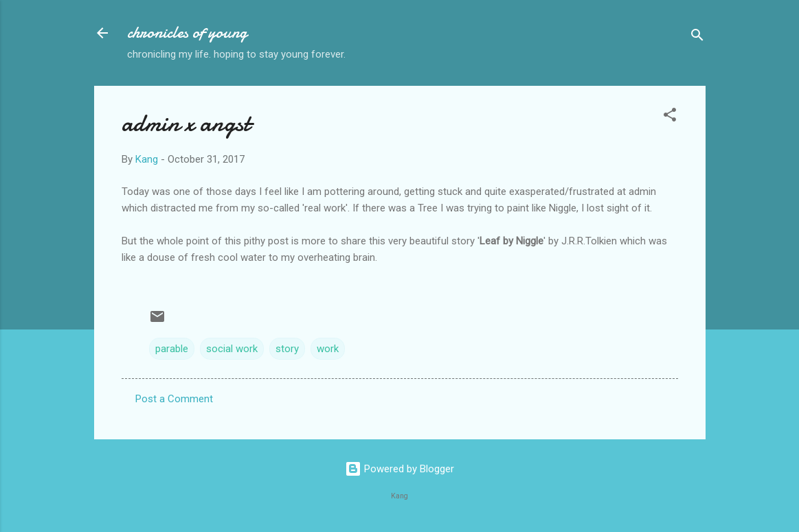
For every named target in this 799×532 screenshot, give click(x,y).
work (328, 349)
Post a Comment (174, 399)
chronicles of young (187, 33)
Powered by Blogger (399, 469)
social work (232, 349)
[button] (670, 117)
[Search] (697, 37)
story (287, 349)
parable (172, 349)
